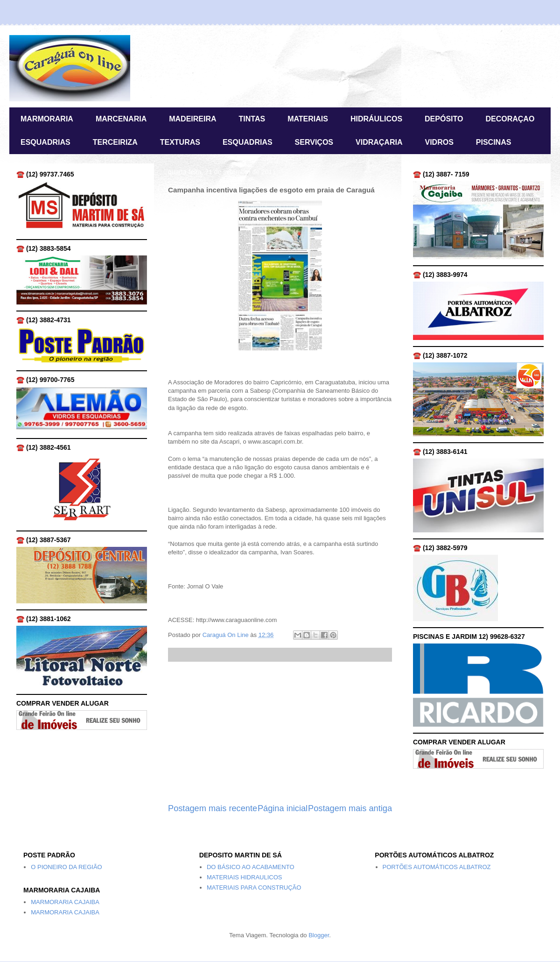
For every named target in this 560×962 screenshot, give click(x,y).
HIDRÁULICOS (376, 119)
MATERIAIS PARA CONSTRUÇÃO (254, 888)
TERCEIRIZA (115, 142)
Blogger (319, 935)
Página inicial (283, 808)
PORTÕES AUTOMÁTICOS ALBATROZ (437, 867)
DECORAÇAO (510, 119)
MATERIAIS (308, 119)
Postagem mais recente (213, 808)
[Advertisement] (280, 732)
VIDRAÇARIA (379, 142)
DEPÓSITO (444, 119)
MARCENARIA (121, 119)
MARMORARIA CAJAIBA (65, 902)
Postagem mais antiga (350, 808)
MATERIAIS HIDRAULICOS (245, 877)
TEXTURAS (180, 142)
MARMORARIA (47, 119)
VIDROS (439, 142)
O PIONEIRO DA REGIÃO (66, 867)
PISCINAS (494, 142)
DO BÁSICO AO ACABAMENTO (251, 867)
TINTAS (252, 119)
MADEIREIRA (192, 119)
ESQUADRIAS (45, 142)
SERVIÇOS (314, 142)
